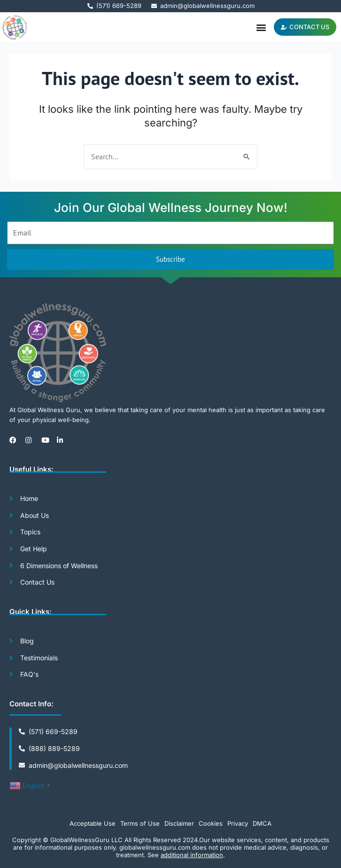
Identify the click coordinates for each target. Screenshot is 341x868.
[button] (261, 27)
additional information (192, 855)
